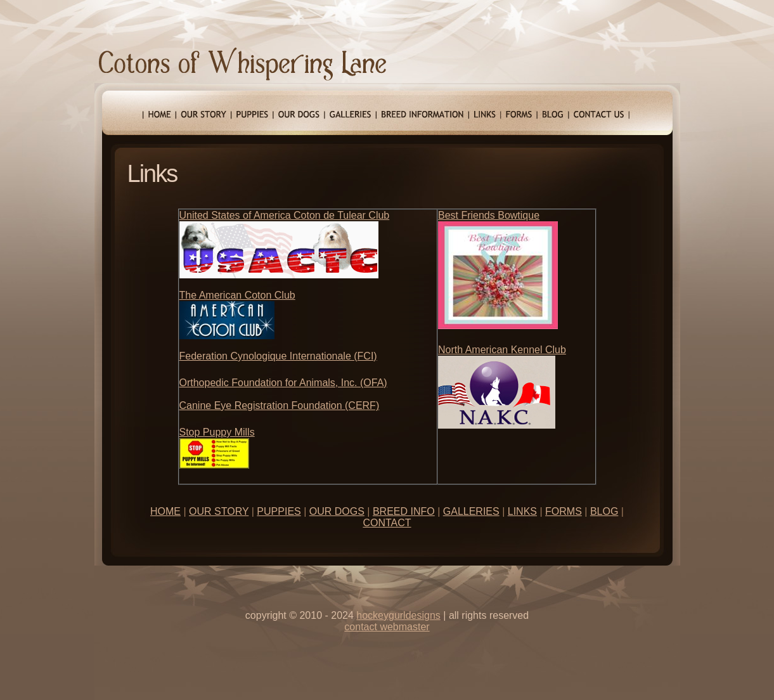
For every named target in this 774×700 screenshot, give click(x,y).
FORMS (564, 511)
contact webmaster (387, 627)
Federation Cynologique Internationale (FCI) (278, 356)
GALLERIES (471, 511)
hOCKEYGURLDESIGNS (398, 615)
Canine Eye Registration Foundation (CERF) (280, 405)
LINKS (522, 511)
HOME (165, 511)
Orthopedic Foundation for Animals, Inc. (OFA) (283, 383)
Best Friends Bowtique (489, 215)
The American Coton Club (237, 295)
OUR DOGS (337, 511)
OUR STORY (219, 511)
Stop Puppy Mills (217, 432)
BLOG (604, 511)
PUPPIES (279, 511)
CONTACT (387, 523)
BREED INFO (404, 511)
